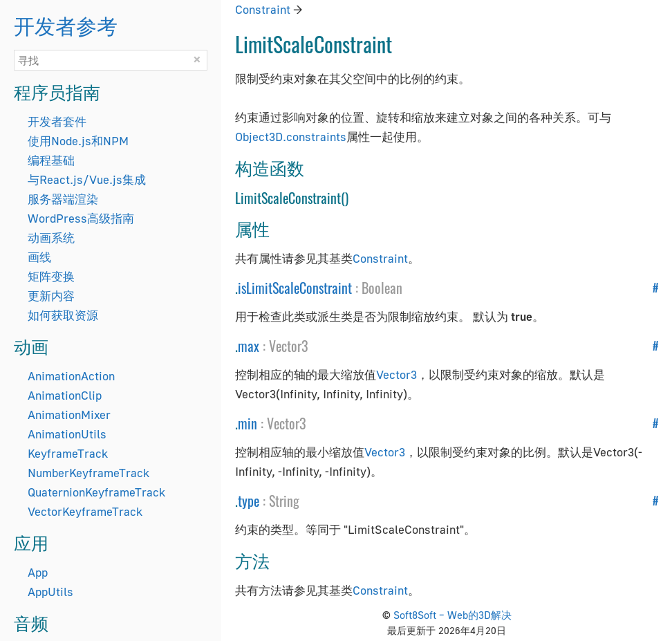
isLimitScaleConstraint (295, 288)
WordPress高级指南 (81, 218)
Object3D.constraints (291, 137)
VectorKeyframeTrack (85, 511)
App (38, 572)
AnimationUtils (67, 434)
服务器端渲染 (63, 199)
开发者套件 (57, 121)
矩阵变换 (51, 276)
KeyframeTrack (68, 453)
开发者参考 (66, 25)
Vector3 (289, 346)
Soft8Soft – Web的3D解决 (452, 615)
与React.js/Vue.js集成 (87, 179)
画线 (39, 257)
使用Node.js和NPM (78, 141)
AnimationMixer (69, 415)
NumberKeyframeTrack (88, 473)
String (284, 501)
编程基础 (51, 160)
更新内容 (51, 296)
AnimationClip (65, 395)
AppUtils (50, 592)
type (249, 501)
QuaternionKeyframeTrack (96, 492)
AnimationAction (71, 376)
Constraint (263, 9)
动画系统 (51, 238)
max (249, 346)
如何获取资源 (63, 315)
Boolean (382, 288)
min (248, 423)
